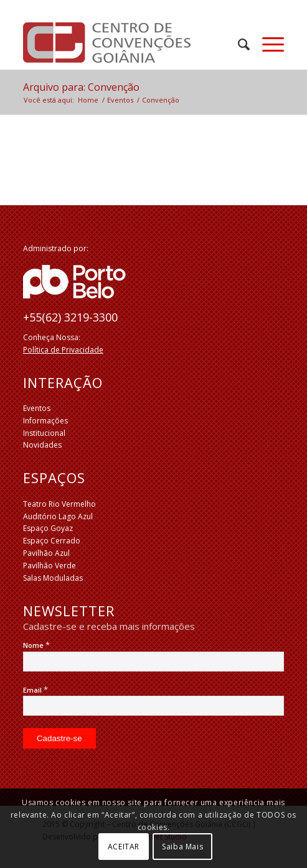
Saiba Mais (182, 847)
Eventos (37, 408)
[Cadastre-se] (59, 738)
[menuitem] (238, 44)
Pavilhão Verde (50, 566)
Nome (36, 645)
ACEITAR (124, 847)
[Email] (153, 706)
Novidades (42, 445)
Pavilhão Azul (46, 553)
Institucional (44, 433)
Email (35, 690)
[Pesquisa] (238, 44)
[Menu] (267, 44)
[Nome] (153, 662)
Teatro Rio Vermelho (59, 504)
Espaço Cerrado (52, 541)
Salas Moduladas (53, 578)
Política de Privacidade (63, 350)
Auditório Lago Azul (58, 516)
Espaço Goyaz (48, 528)
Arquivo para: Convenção (81, 87)
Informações (45, 421)
